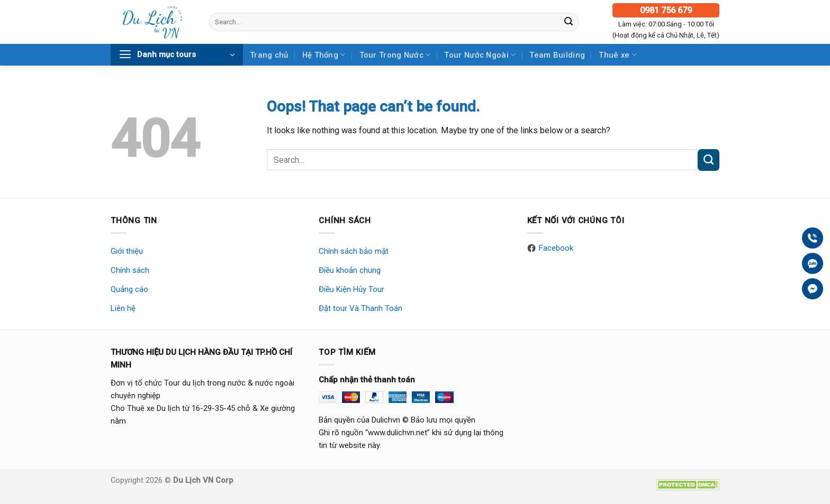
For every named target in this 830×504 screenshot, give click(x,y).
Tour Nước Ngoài (480, 55)
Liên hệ (123, 308)
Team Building (557, 55)
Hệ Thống (324, 55)
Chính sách (130, 270)
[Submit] (569, 22)
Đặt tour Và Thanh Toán (360, 308)
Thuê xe (618, 55)
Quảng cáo (129, 289)
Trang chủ (269, 55)
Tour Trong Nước (395, 55)
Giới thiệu (127, 251)
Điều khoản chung (350, 270)
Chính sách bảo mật (354, 251)
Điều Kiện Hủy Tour (351, 289)
